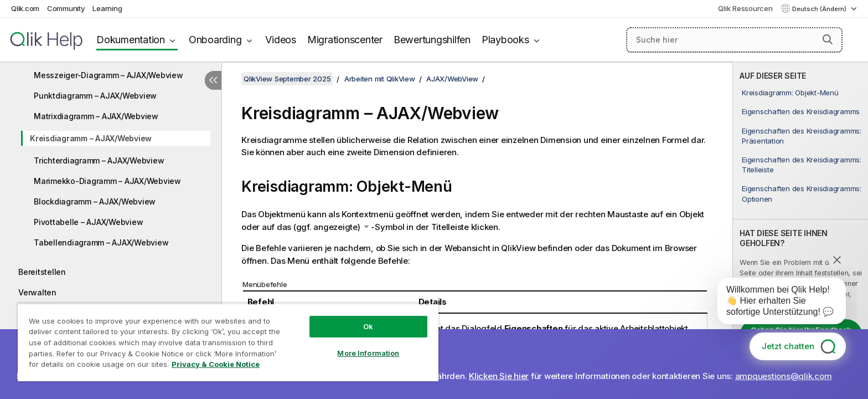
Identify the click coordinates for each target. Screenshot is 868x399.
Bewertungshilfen (432, 40)
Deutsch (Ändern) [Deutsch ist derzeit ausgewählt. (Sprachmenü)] (820, 9)
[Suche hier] (734, 40)
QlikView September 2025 (287, 79)
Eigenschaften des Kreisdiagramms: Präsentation (802, 136)
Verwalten (37, 292)
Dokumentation (131, 40)
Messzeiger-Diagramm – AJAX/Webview (108, 75)
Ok (368, 326)
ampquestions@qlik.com (784, 376)
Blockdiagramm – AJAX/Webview (95, 201)
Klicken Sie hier (499, 376)
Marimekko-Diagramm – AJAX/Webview (107, 181)
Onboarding (215, 40)
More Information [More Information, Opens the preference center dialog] (368, 353)
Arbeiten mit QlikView (380, 79)
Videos (281, 40)
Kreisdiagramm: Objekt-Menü (790, 93)
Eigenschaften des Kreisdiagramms (801, 111)
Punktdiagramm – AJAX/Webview (95, 96)
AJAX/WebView (452, 79)
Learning (107, 8)
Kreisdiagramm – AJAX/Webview (91, 138)
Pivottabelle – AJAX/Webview (88, 222)
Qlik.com (25, 8)
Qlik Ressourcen (745, 8)
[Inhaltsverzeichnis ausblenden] (213, 80)
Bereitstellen (42, 272)
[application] (774, 303)
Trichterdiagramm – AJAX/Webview (99, 160)
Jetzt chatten (788, 346)
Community (66, 8)
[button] (828, 39)
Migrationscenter (345, 40)
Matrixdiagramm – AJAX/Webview (96, 116)
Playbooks (505, 40)
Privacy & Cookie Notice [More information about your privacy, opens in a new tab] (216, 364)
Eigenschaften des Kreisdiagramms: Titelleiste (802, 165)
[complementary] (800, 231)
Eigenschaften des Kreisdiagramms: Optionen (802, 193)
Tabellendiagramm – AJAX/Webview (101, 242)
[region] (228, 342)
